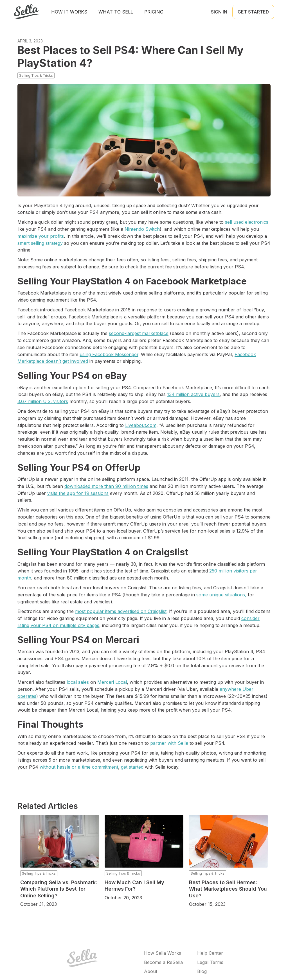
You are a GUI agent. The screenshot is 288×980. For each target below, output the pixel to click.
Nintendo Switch (142, 229)
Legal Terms (210, 962)
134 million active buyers (193, 394)
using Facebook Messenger (109, 354)
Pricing (154, 12)
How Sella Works (163, 953)
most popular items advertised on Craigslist (121, 611)
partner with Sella (169, 743)
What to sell (116, 12)
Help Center (210, 953)
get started (132, 767)
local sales (78, 682)
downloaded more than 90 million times (106, 486)
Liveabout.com (141, 425)
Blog (202, 971)
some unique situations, (221, 595)
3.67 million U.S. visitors (43, 401)
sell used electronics (247, 222)
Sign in (219, 12)
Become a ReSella (163, 962)
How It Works (69, 12)
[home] (26, 12)
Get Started (253, 12)
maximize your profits (41, 236)
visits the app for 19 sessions (78, 493)
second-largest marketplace (139, 333)
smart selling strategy (40, 243)
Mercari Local (112, 682)
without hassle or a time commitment (79, 767)
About (151, 971)
